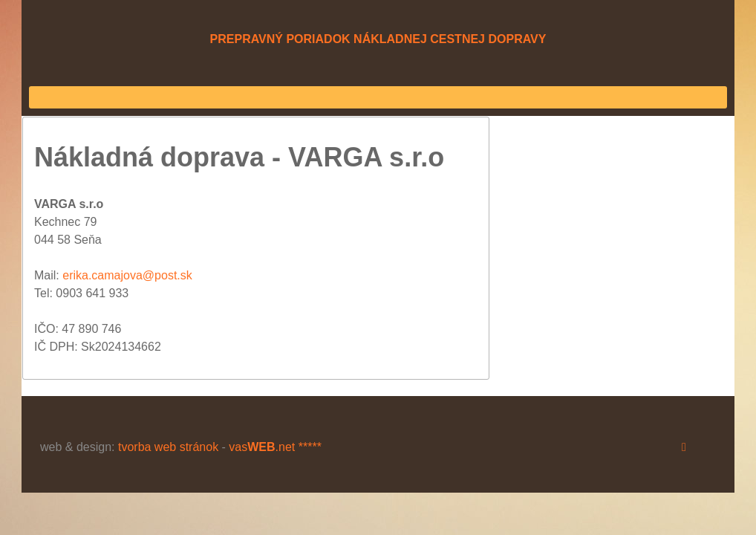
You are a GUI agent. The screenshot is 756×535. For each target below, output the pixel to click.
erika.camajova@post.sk (127, 275)
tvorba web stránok (168, 447)
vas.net (262, 447)
